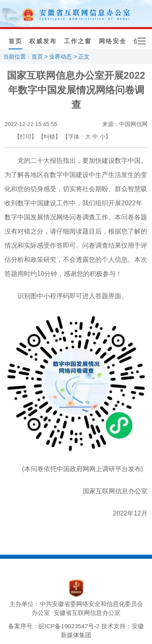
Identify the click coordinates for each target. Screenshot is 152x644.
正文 (84, 57)
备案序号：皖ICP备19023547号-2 (54, 626)
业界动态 (60, 57)
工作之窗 (78, 41)
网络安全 (113, 41)
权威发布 (43, 41)
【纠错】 (49, 137)
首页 (15, 41)
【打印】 (26, 137)
